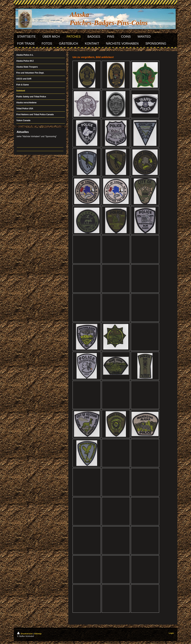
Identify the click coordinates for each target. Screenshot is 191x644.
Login (171, 633)
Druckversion (25, 634)
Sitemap (38, 634)
